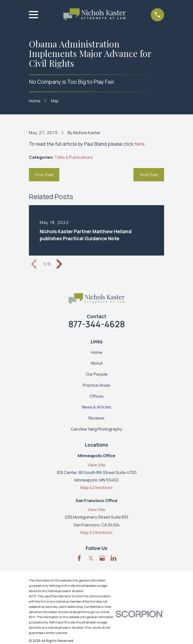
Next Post (149, 175)
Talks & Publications (74, 157)
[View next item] (59, 264)
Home (97, 352)
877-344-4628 (97, 324)
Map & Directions (96, 487)
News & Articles (96, 407)
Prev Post (44, 175)
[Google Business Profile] (102, 558)
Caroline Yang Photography (97, 429)
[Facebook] (79, 558)
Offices (96, 396)
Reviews (96, 418)
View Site (96, 465)
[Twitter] (91, 558)
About (97, 363)
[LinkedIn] (113, 558)
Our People (97, 374)
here (139, 144)
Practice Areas (96, 385)
